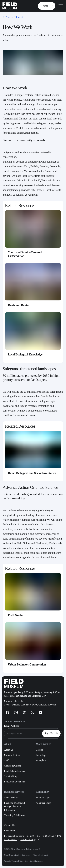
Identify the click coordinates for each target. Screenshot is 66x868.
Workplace (41, 760)
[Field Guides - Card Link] (33, 597)
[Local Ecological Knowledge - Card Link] (33, 336)
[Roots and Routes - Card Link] (33, 287)
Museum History (12, 755)
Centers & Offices (13, 766)
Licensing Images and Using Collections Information (14, 806)
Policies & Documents (15, 782)
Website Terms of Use (13, 861)
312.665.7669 (27, 839)
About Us (9, 750)
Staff (6, 760)
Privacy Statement (40, 855)
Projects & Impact (12, 17)
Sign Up (52, 733)
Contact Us (9, 825)
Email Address (11, 726)
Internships (41, 755)
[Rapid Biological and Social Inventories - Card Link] (33, 455)
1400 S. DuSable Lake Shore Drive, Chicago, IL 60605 (30, 705)
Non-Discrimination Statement (17, 855)
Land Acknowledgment (15, 771)
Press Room (10, 831)
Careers (39, 750)
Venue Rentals (11, 798)
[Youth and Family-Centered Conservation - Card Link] (33, 236)
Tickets (47, 6)
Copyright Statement (34, 861)
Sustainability (11, 776)
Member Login (43, 798)
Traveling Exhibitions (14, 815)
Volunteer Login (44, 803)
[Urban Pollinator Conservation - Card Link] (33, 646)
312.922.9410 (11, 839)
